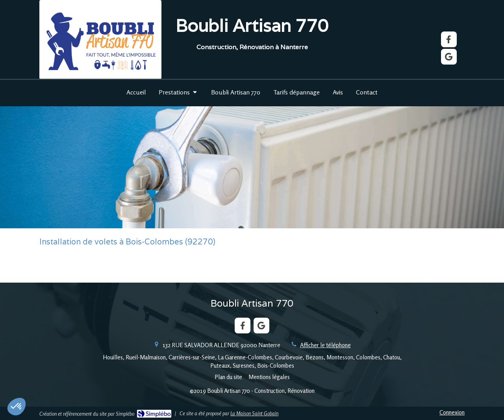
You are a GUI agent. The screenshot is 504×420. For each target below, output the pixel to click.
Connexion (452, 412)
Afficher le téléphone (325, 345)
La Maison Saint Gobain (254, 413)
